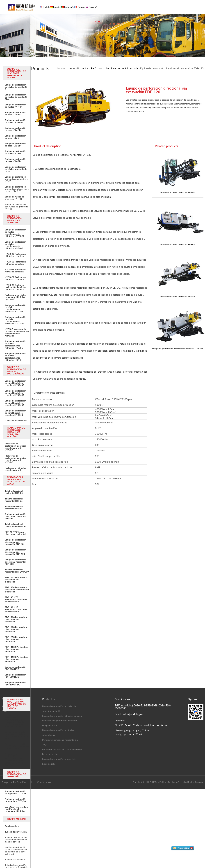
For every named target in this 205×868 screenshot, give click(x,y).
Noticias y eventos (167, 21)
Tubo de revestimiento (15, 859)
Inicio (97, 21)
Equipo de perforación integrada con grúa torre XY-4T (16, 179)
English (46, 7)
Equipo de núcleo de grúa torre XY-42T (15, 198)
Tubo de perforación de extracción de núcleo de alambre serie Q (16, 840)
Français (81, 7)
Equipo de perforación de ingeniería (59, 759)
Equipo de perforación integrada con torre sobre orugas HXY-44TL (17, 189)
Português (69, 7)
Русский (93, 7)
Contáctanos (190, 21)
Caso (149, 21)
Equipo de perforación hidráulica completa (62, 716)
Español (57, 7)
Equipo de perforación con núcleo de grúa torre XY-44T (16, 207)
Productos (134, 21)
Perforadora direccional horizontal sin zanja (115, 68)
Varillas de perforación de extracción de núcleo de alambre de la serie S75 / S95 (16, 851)
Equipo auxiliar (49, 764)
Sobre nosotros (114, 21)
